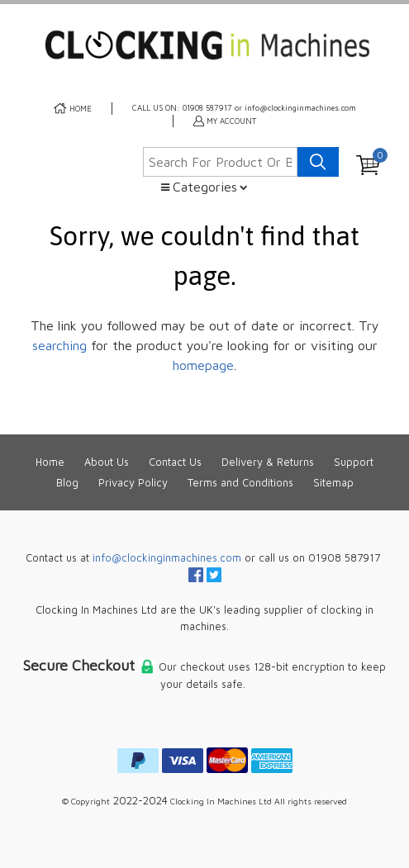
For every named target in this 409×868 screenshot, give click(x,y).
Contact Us (175, 462)
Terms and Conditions (240, 483)
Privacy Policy (133, 483)
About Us (107, 462)
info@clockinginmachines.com (167, 558)
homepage (203, 365)
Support (354, 462)
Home (50, 462)
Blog (67, 483)
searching (59, 345)
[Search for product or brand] (220, 162)
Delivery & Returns (268, 462)
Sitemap (333, 483)
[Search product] (318, 162)
